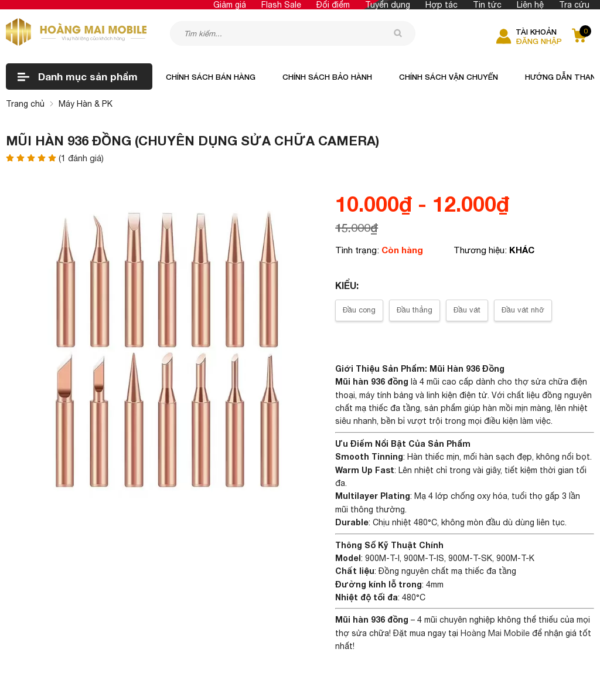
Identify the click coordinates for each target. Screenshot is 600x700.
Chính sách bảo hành (327, 77)
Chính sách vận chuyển (449, 77)
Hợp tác (442, 5)
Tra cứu (574, 5)
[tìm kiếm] (398, 33)
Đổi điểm (333, 5)
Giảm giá (230, 5)
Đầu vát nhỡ (523, 310)
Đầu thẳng (415, 310)
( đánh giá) (81, 159)
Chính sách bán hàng (211, 77)
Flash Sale (281, 5)
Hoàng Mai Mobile (495, 633)
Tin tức (487, 5)
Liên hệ (530, 5)
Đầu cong (359, 310)
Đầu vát (467, 310)
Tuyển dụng (388, 5)
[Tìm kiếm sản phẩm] (293, 33)
